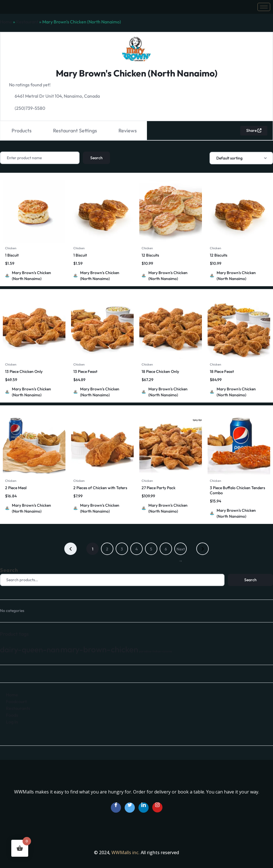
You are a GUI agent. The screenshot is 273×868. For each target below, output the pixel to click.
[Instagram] (157, 807)
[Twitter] (130, 807)
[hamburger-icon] (264, 7)
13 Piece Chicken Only (24, 371)
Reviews (128, 131)
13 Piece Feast (85, 371)
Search (9, 570)
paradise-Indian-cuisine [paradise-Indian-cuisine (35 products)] (156, 651)
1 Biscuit (12, 255)
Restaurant (27, 22)
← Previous (71, 548)
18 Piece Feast (222, 371)
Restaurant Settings (75, 131)
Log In (12, 721)
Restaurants (18, 708)
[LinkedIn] (144, 807)
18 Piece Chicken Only (160, 371)
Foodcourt (16, 701)
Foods (12, 714)
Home (6, 22)
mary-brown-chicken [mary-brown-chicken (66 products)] (99, 649)
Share (254, 130)
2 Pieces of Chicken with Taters (100, 487)
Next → (181, 550)
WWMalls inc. (126, 852)
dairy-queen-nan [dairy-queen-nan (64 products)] (30, 649)
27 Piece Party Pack (158, 487)
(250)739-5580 (30, 108)
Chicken (11, 248)
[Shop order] (241, 158)
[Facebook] (116, 807)
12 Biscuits (150, 255)
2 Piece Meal (16, 487)
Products (22, 131)
